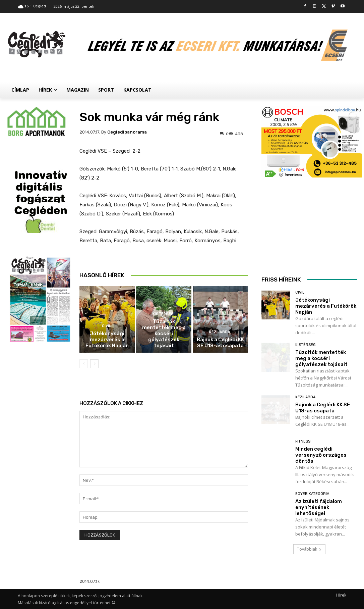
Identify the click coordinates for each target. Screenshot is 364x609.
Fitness (303, 441)
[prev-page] (84, 364)
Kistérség (163, 314)
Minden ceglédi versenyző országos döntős (321, 455)
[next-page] (94, 364)
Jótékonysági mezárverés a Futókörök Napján (107, 340)
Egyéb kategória (312, 494)
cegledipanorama (127, 132)
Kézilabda (220, 332)
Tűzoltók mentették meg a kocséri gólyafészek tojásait (164, 334)
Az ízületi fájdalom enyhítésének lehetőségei (319, 507)
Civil (106, 326)
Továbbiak (309, 549)
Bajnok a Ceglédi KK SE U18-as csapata (220, 343)
